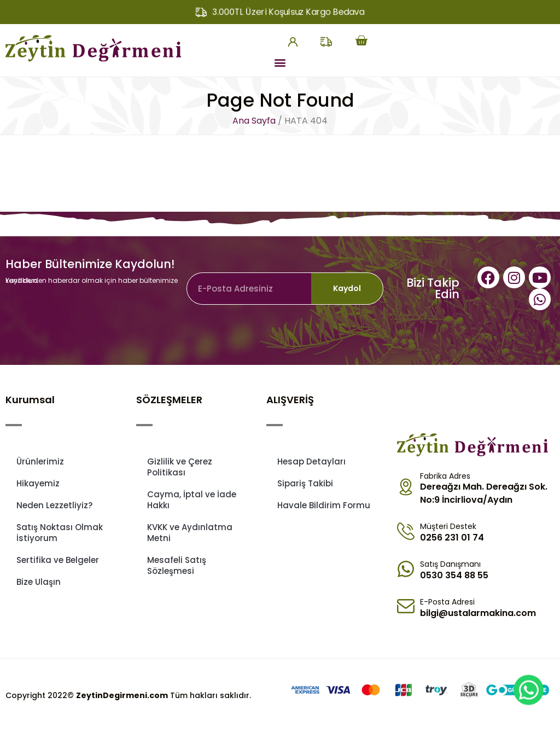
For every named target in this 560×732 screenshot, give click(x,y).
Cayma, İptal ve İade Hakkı (192, 500)
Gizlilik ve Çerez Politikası (180, 467)
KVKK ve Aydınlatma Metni (190, 533)
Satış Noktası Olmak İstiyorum (60, 533)
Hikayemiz (38, 483)
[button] (280, 62)
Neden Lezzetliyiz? (54, 505)
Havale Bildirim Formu (324, 505)
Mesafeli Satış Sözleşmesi (177, 565)
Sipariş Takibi (305, 483)
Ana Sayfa (254, 121)
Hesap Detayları (311, 461)
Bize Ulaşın (39, 582)
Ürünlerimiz (40, 461)
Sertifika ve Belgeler (58, 560)
